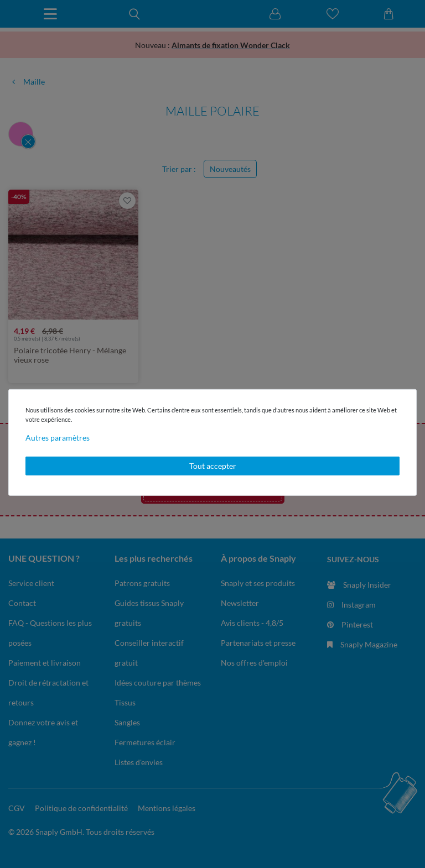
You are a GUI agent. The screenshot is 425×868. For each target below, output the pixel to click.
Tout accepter (213, 466)
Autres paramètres (58, 438)
